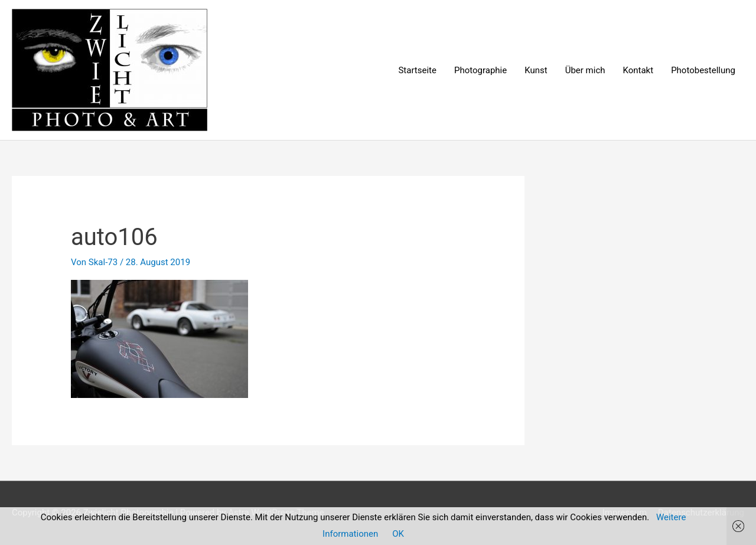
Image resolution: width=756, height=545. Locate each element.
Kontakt (638, 70)
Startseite (417, 70)
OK (398, 534)
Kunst (536, 70)
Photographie (480, 70)
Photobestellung (703, 70)
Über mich (585, 70)
